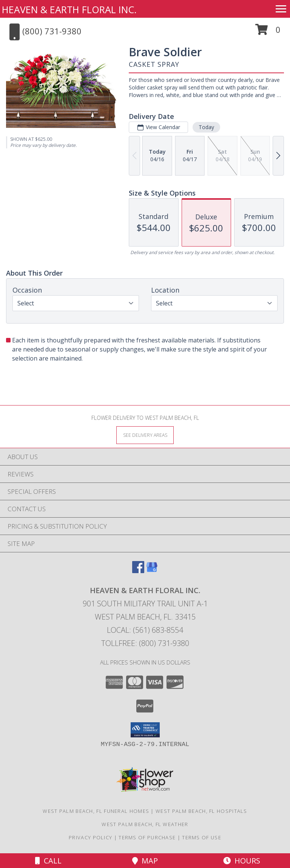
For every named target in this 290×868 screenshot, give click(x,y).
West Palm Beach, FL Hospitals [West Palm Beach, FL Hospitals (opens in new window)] (201, 811)
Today (206, 127)
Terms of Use (202, 837)
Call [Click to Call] (48, 861)
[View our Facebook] (138, 571)
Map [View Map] (145, 861)
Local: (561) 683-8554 (145, 630)
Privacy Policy (90, 837)
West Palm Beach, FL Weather (145, 824)
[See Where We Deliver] (145, 435)
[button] (268, 32)
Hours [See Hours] (242, 861)
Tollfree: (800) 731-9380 (145, 643)
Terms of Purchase (147, 837)
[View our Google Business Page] (152, 571)
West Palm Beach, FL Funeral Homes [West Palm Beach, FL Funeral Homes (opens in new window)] (96, 811)
